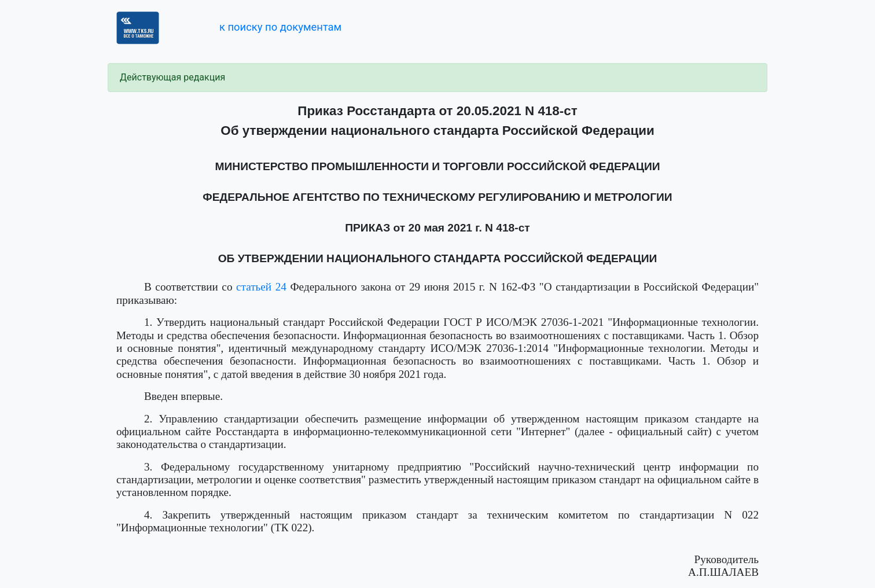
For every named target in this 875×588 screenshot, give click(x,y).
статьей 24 (261, 287)
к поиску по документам (280, 27)
